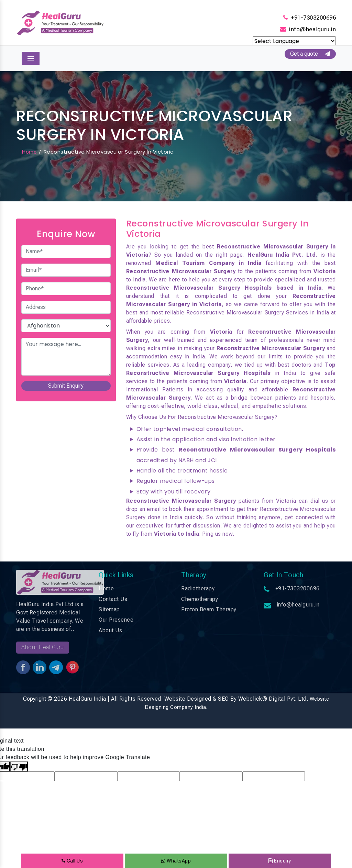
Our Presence (116, 620)
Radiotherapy (198, 588)
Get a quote (310, 54)
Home (29, 152)
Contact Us (113, 599)
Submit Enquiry (66, 386)
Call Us (72, 861)
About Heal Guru (43, 647)
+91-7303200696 (313, 18)
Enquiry (280, 861)
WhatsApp (176, 861)
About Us (110, 630)
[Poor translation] (19, 766)
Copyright (35, 699)
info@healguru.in (312, 29)
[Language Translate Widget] (294, 41)
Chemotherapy (200, 599)
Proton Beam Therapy (209, 609)
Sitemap (109, 609)
